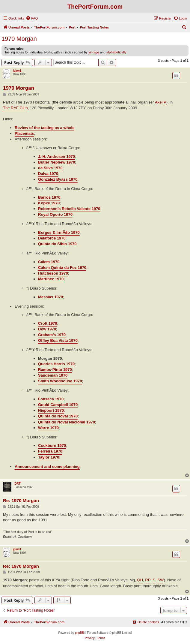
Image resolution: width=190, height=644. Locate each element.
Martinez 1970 (51, 279)
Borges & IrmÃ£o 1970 (59, 232)
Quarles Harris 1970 (56, 364)
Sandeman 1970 (53, 375)
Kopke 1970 (49, 203)
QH (140, 580)
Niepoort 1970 (51, 410)
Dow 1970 (47, 329)
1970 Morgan (19, 39)
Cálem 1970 (49, 262)
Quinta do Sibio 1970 (57, 244)
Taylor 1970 (49, 457)
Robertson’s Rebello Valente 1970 (69, 209)
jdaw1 (17, 71)
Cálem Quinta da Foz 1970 (62, 268)
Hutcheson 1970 (53, 273)
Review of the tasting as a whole (45, 128)
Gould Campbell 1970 (58, 405)
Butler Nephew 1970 (57, 162)
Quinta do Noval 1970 (58, 416)
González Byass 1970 (58, 179)
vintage (94, 52)
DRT (18, 484)
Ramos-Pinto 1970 (55, 370)
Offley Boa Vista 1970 (58, 340)
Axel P (161, 102)
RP (148, 580)
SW (160, 580)
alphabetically (116, 52)
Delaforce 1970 (52, 238)
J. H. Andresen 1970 (56, 156)
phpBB (79, 633)
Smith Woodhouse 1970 (60, 381)
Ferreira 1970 (50, 451)
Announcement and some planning (47, 466)
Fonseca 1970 (51, 399)
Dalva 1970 (48, 174)
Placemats (24, 133)
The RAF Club (15, 108)
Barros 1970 (49, 197)
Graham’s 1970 (52, 335)
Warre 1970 (48, 428)
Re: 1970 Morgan (21, 500)
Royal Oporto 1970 (55, 214)
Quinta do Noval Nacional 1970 (67, 422)
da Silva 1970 (50, 168)
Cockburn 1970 (52, 445)
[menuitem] (32, 18)
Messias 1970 (50, 297)
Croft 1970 (48, 323)
